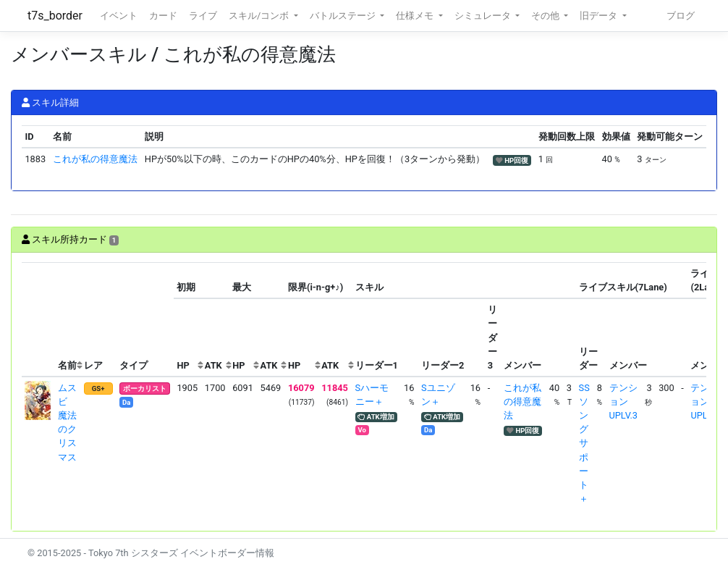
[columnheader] (38, 320)
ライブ (203, 16)
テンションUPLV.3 (623, 402)
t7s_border (55, 16)
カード (163, 16)
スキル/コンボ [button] (260, 16)
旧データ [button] (600, 16)
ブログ (681, 16)
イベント (119, 16)
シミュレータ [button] (484, 16)
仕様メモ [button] (416, 16)
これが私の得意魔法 (95, 159)
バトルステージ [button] (344, 16)
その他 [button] (546, 16)
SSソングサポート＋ (584, 444)
